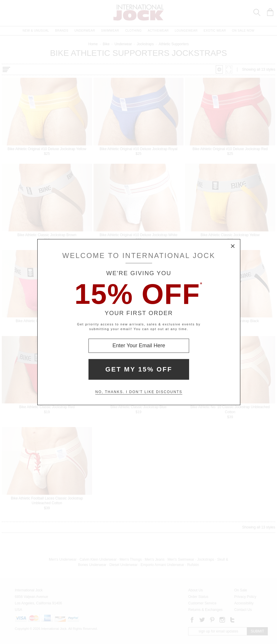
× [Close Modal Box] (233, 246)
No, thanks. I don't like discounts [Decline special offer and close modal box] (139, 392)
